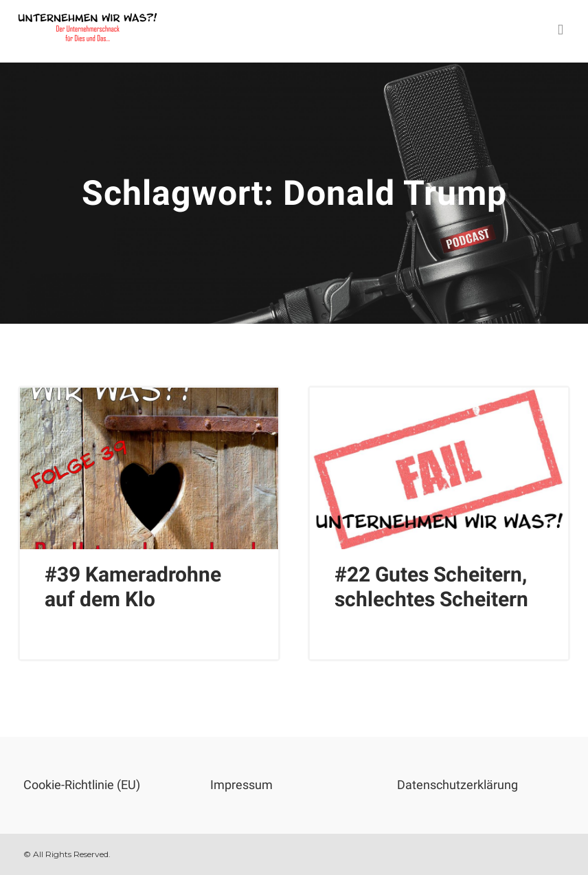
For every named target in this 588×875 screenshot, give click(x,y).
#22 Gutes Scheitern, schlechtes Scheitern (431, 587)
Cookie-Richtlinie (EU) (82, 785)
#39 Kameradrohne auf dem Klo (133, 587)
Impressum (241, 785)
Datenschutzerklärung (457, 785)
